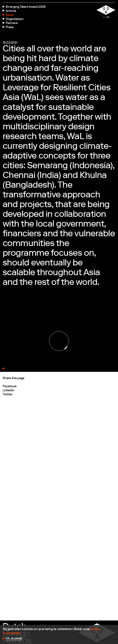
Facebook (10, 387)
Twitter (7, 395)
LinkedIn (9, 391)
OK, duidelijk (14, 639)
